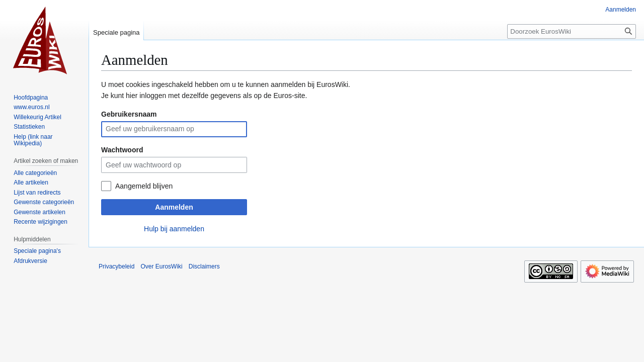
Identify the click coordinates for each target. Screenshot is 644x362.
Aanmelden (174, 207)
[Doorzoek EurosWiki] (572, 31)
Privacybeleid (116, 266)
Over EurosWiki (161, 266)
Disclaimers (204, 266)
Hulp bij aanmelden (174, 229)
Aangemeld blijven (144, 186)
